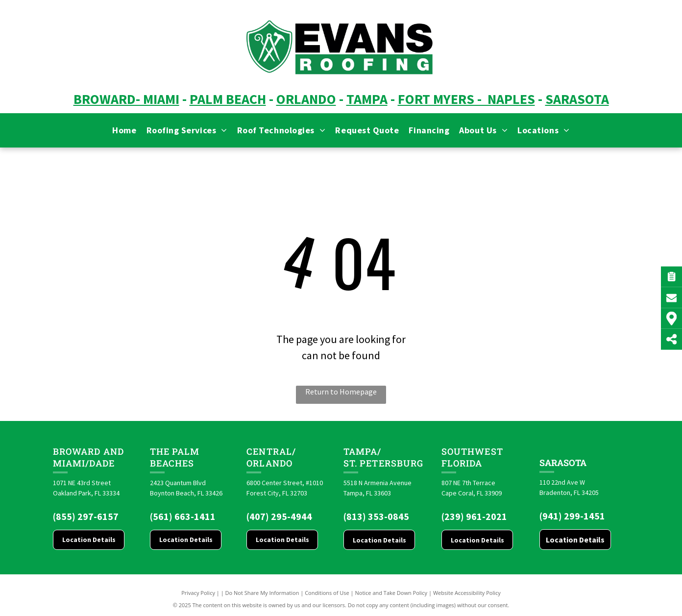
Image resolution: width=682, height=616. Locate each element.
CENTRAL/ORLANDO (271, 457)
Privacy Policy (198, 593)
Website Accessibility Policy (467, 593)
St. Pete (364, 463)
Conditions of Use (327, 593)
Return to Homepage (341, 392)
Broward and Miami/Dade (88, 457)
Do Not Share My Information (262, 593)
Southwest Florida (472, 457)
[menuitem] (124, 130)
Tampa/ (362, 451)
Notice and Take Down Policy (391, 593)
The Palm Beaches (175, 457)
